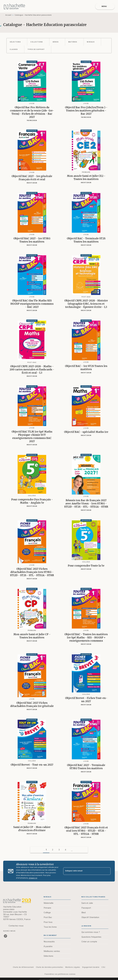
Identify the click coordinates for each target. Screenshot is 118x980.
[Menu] (105, 6)
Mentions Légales (73, 967)
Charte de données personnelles (50, 967)
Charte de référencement (23, 967)
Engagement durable (91, 967)
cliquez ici (33, 878)
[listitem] (5, 936)
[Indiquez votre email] (84, 871)
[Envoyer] (107, 871)
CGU (103, 967)
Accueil (8, 15)
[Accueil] (14, 6)
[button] (17, 42)
